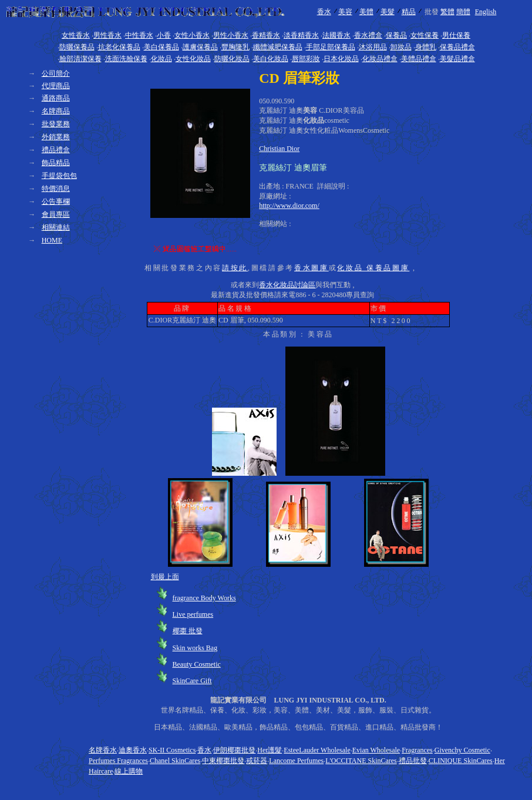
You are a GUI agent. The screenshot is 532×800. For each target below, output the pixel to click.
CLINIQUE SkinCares (461, 761)
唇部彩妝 (306, 59)
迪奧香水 (133, 750)
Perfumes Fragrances (118, 761)
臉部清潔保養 (80, 59)
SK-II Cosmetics (172, 750)
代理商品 (56, 86)
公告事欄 (56, 201)
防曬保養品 (77, 47)
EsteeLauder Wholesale (317, 750)
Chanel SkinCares (175, 761)
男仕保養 (456, 35)
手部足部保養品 (331, 47)
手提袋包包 (59, 176)
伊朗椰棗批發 (234, 750)
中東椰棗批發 (223, 761)
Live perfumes (193, 614)
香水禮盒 (368, 35)
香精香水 (266, 35)
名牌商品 (56, 111)
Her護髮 (270, 750)
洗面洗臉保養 (126, 59)
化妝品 (161, 59)
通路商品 (56, 98)
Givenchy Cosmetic (462, 750)
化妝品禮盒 (380, 59)
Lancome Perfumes (296, 761)
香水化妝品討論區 (287, 285)
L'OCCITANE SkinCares (361, 761)
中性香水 (139, 35)
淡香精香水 (301, 35)
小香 (164, 35)
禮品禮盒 (56, 150)
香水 (324, 12)
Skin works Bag (195, 648)
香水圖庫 (312, 268)
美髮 (388, 12)
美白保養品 (161, 47)
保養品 (396, 35)
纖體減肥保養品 (278, 47)
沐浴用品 (373, 47)
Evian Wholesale (376, 750)
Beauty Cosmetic (197, 664)
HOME (52, 240)
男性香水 (107, 35)
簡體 (463, 12)
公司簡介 (56, 73)
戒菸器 (257, 761)
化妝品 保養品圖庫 (373, 268)
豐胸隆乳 (235, 47)
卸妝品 (401, 47)
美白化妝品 (271, 59)
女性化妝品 (193, 59)
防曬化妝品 (232, 59)
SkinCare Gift (192, 681)
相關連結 (56, 227)
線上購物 (129, 771)
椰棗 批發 (188, 631)
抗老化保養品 (119, 47)
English (486, 12)
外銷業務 (56, 137)
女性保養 (425, 35)
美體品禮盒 (419, 59)
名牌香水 (103, 750)
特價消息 (56, 189)
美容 (345, 12)
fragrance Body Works (204, 598)
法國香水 (336, 35)
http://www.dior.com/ (289, 206)
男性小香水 (231, 35)
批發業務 (56, 124)
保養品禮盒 (457, 47)
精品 (409, 12)
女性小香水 (192, 35)
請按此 (235, 268)
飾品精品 (56, 163)
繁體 (447, 12)
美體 (366, 12)
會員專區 (56, 214)
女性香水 (76, 35)
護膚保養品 (200, 47)
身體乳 (426, 47)
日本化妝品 (341, 59)
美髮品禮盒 (457, 59)
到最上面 (165, 577)
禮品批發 (413, 761)
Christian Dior (279, 149)
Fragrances (417, 750)
